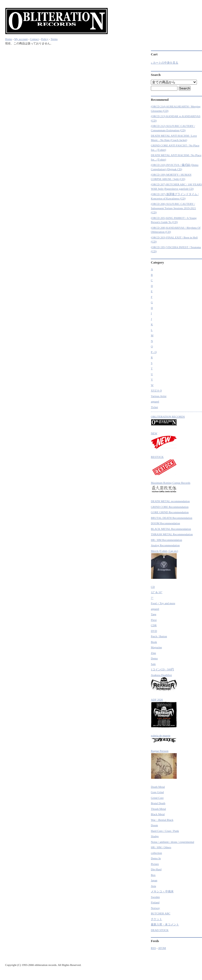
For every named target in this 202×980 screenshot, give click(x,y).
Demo (154, 658)
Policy (45, 39)
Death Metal (158, 787)
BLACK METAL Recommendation (171, 529)
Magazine (156, 647)
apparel (155, 401)
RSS (153, 948)
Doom (154, 825)
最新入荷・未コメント (165, 924)
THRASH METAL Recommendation (172, 534)
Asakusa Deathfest (164, 683)
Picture (155, 864)
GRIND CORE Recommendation (170, 507)
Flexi (154, 620)
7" (152, 598)
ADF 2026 (164, 713)
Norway (155, 908)
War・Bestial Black (162, 820)
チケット (156, 919)
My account (21, 39)
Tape (154, 614)
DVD (154, 631)
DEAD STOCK (160, 930)
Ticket (154, 407)
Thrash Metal (158, 809)
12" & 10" (157, 592)
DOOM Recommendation (165, 523)
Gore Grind (157, 792)
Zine (153, 653)
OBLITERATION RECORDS (168, 420)
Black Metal (158, 814)
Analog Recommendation (165, 545)
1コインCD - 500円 (162, 669)
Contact (34, 39)
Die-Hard (156, 869)
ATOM (162, 948)
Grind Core (157, 798)
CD (153, 587)
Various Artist (159, 396)
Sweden (155, 897)
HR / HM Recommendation (166, 540)
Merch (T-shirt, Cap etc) (165, 564)
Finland (155, 902)
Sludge (155, 836)
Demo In (156, 858)
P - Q (154, 352)
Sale (153, 664)
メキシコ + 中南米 (162, 891)
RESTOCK (164, 465)
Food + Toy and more (163, 603)
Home (9, 39)
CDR (154, 625)
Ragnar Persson (164, 764)
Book (154, 642)
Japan (154, 880)
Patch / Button (159, 636)
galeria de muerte (164, 739)
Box (153, 875)
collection (156, 853)
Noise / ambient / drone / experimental (172, 842)
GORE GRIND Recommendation (170, 512)
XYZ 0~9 (156, 390)
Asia (153, 886)
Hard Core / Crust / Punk (165, 831)
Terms (54, 39)
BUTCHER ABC (161, 913)
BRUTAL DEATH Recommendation (172, 518)
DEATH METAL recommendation (170, 501)
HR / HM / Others (161, 847)
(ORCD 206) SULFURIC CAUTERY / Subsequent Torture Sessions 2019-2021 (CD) (173, 208)
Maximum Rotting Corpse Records (171, 487)
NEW (164, 441)
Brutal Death (158, 803)
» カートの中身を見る (165, 63)
